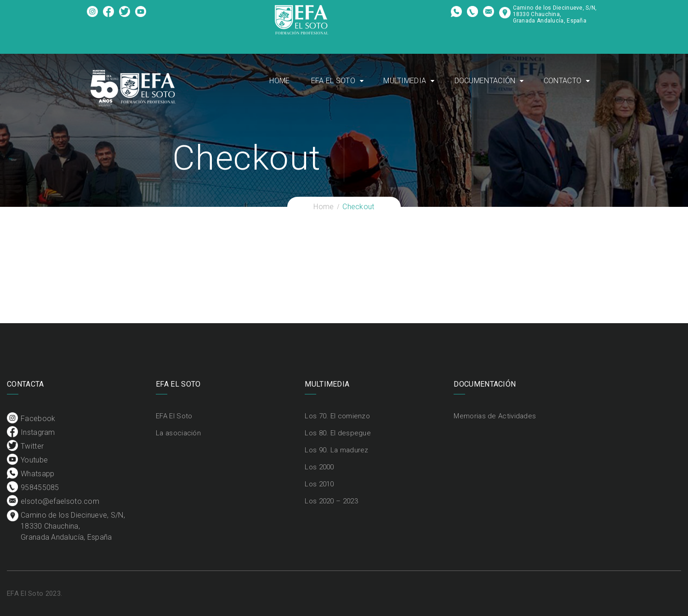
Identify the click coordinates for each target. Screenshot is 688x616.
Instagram (109, 15)
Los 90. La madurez (336, 450)
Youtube (141, 15)
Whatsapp (457, 15)
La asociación (178, 433)
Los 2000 (319, 467)
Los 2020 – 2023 (331, 501)
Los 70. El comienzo (337, 416)
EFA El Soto (333, 81)
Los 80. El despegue (338, 433)
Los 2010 (319, 484)
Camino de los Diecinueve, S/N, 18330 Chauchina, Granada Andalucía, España (555, 14)
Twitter (125, 15)
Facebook (93, 15)
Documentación (485, 81)
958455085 (473, 15)
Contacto (563, 81)
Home (279, 81)
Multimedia (405, 81)
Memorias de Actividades (495, 416)
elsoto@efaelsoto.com (489, 15)
